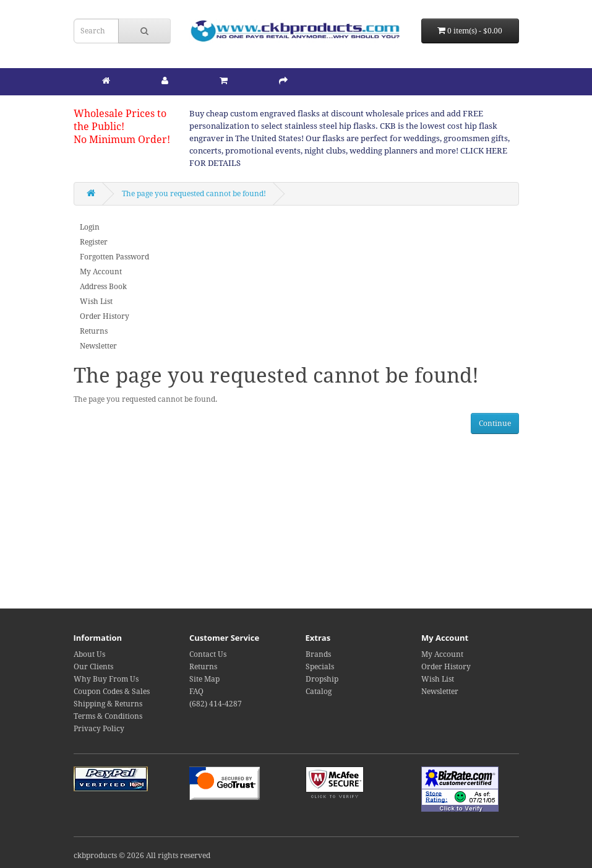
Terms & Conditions (108, 716)
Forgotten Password (114, 257)
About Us (89, 654)
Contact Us (208, 654)
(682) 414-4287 (216, 704)
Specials (320, 667)
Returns (94, 331)
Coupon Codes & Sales (112, 692)
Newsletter (98, 346)
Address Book (103, 287)
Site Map (204, 679)
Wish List (96, 302)
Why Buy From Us (106, 679)
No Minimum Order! (122, 140)
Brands (318, 654)
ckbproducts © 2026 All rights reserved (142, 856)
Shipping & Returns (108, 704)
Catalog (319, 692)
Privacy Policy (99, 729)
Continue (495, 423)
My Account (101, 272)
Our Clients (93, 667)
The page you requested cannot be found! (194, 194)
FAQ (196, 692)
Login (90, 227)
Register (94, 242)
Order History (105, 316)
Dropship (322, 679)
